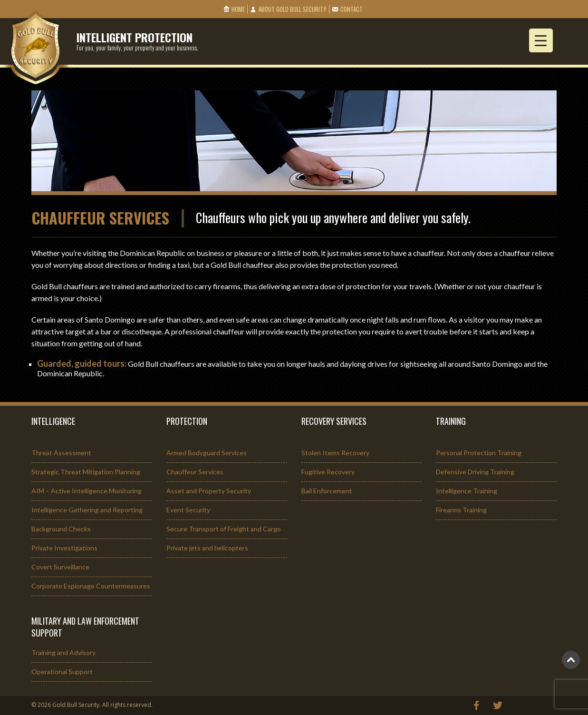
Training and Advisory (63, 652)
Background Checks (61, 529)
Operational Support (62, 671)
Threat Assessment (61, 453)
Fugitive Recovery (328, 472)
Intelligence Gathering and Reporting (87, 510)
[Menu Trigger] (541, 40)
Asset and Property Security (209, 491)
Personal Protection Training (479, 453)
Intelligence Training (467, 491)
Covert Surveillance (60, 567)
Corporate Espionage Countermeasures (91, 586)
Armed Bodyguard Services (207, 453)
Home (238, 9)
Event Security (188, 510)
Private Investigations (64, 548)
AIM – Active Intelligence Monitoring (87, 491)
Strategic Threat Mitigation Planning (86, 472)
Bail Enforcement (327, 491)
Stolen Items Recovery (335, 453)
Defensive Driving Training (475, 472)
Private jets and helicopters (207, 548)
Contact (352, 9)
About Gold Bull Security (293, 9)
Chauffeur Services (195, 472)
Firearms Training (461, 510)
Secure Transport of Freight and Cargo (224, 529)
